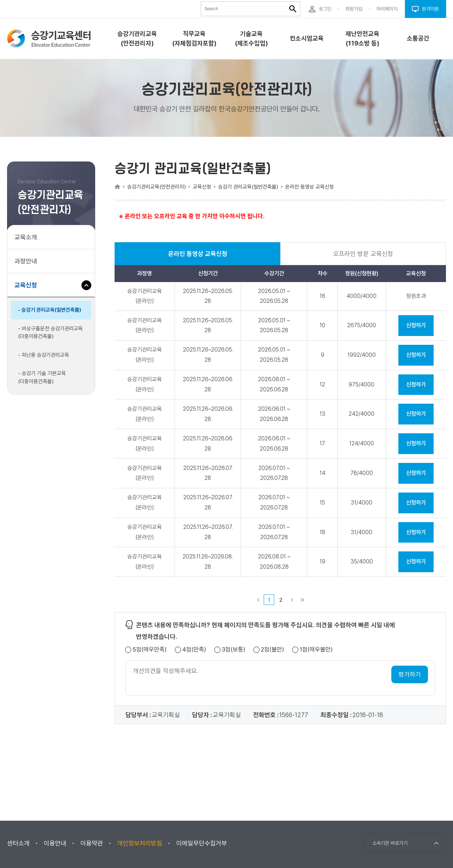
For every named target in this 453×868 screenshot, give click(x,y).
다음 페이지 (292, 600)
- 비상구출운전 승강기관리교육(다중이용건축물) (50, 333)
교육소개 (26, 237)
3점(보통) (234, 650)
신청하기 (416, 325)
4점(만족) (194, 650)
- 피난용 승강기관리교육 (44, 355)
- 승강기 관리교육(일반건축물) (50, 310)
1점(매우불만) (316, 650)
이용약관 (92, 843)
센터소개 (18, 843)
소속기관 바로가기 (390, 843)
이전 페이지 (258, 600)
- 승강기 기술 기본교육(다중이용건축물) (42, 377)
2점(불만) (273, 650)
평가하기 (410, 674)
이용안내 (55, 843)
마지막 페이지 (302, 600)
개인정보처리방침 (140, 843)
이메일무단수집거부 (202, 843)
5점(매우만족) (150, 650)
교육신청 (28, 289)
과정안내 (26, 261)
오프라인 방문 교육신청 (363, 254)
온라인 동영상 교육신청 (198, 258)
